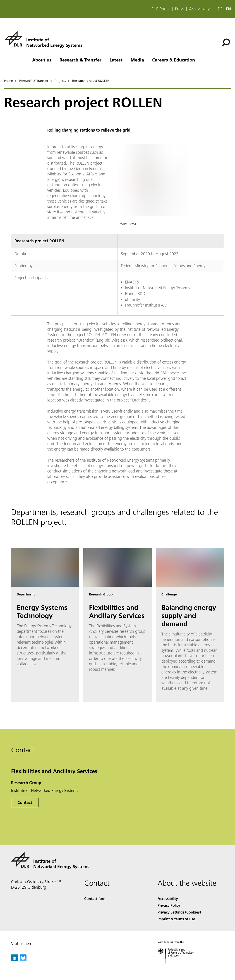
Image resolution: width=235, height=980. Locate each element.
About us (42, 60)
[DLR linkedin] (14, 960)
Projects (60, 81)
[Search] (226, 43)
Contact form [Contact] (95, 899)
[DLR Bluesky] (23, 960)
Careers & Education (174, 60)
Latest (116, 60)
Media (137, 60)
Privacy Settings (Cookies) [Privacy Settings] (179, 912)
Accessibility (199, 9)
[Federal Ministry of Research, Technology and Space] (180, 967)
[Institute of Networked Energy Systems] (43, 39)
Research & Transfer (80, 60)
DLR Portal (161, 9)
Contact (25, 802)
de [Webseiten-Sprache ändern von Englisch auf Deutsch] (220, 9)
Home (8, 81)
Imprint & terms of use (176, 919)
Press (179, 9)
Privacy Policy (169, 905)
